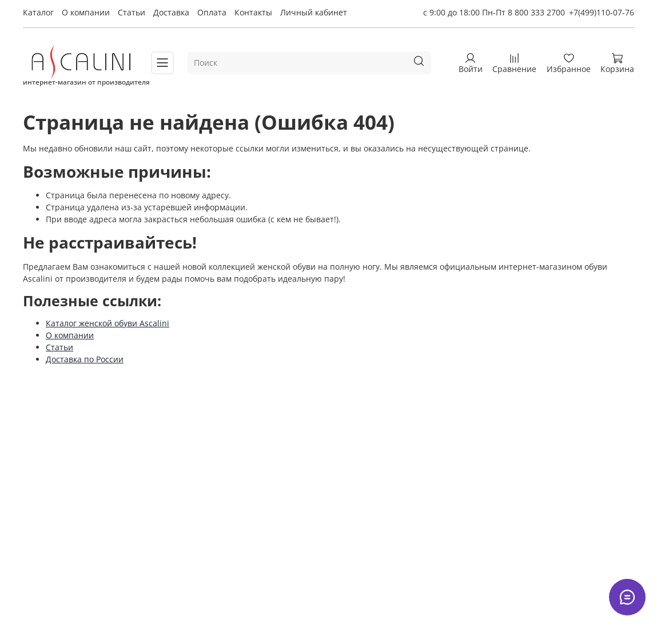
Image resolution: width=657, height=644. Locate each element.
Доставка (171, 12)
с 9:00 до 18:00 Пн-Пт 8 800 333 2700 (494, 12)
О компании (86, 12)
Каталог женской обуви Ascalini (107, 323)
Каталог (38, 12)
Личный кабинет (314, 12)
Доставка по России (85, 359)
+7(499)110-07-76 (602, 12)
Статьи (132, 12)
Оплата (212, 12)
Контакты (253, 12)
